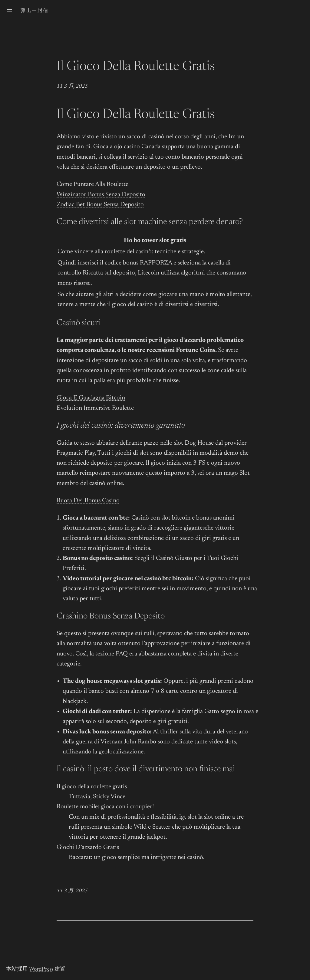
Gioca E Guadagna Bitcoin (91, 398)
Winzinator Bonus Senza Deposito (101, 195)
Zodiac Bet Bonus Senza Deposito (100, 205)
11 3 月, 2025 (72, 86)
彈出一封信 (35, 11)
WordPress (41, 969)
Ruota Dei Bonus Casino (88, 501)
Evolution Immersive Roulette (95, 408)
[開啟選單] (10, 11)
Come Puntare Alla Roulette (92, 185)
